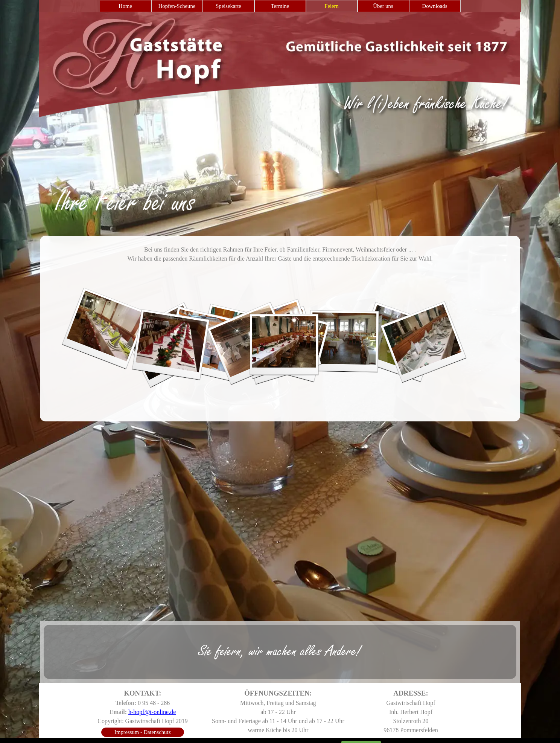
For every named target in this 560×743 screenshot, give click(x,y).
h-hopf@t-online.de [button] (152, 712)
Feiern (331, 6)
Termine (280, 6)
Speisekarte (228, 6)
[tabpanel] (280, 189)
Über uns (383, 6)
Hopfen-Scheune (177, 6)
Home (125, 6)
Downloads (435, 6)
